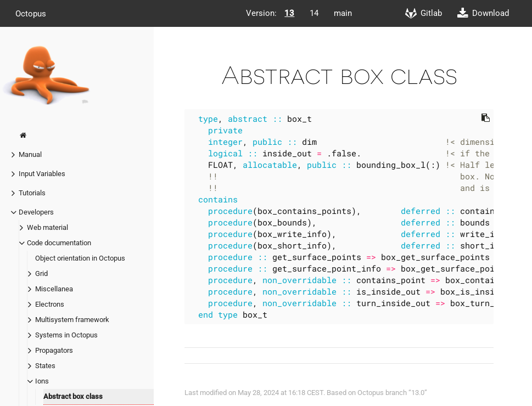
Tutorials (32, 193)
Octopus (31, 13)
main (343, 13)
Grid (41, 274)
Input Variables (42, 174)
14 (314, 13)
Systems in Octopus (66, 335)
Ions (42, 381)
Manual (30, 154)
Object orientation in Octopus (80, 258)
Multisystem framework (72, 320)
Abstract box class (73, 396)
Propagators (54, 350)
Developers (36, 212)
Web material (47, 227)
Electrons (50, 304)
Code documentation (59, 243)
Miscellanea (54, 289)
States (45, 366)
